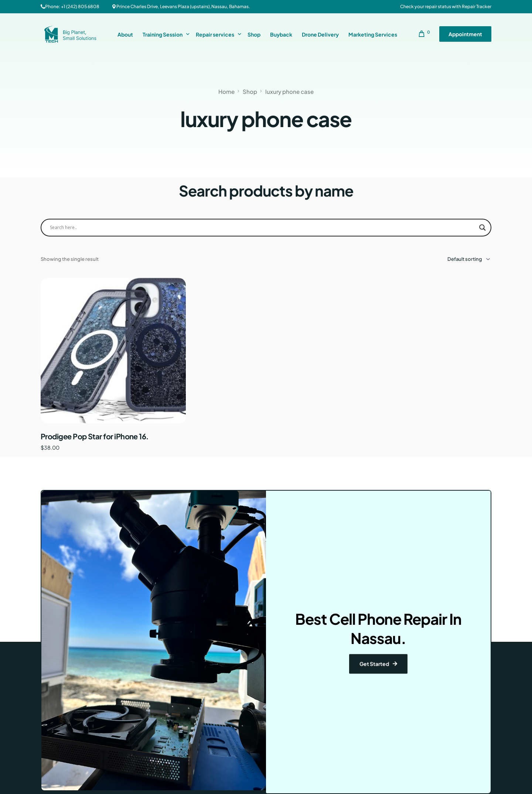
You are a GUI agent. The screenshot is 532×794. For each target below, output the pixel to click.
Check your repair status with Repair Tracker (446, 7)
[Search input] (263, 228)
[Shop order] (458, 259)
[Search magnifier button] (482, 228)
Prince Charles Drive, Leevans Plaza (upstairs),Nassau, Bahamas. (183, 7)
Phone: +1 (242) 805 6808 (72, 7)
